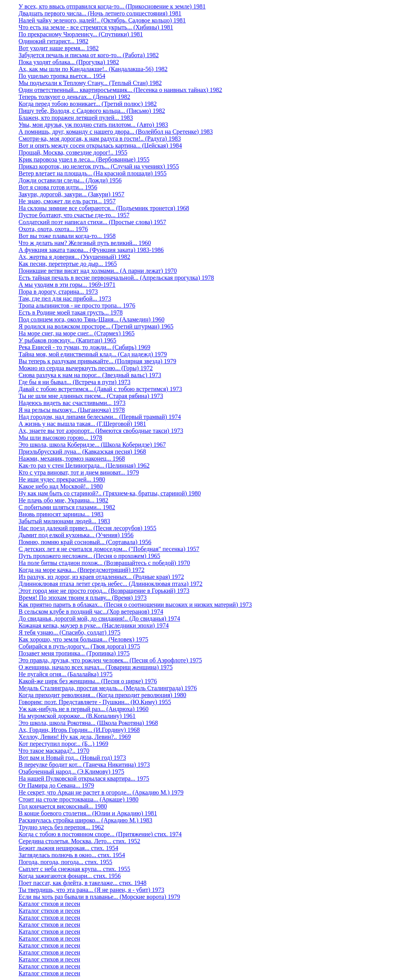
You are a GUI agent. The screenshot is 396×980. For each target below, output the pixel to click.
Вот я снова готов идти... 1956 (58, 187)
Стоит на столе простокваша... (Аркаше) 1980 (79, 799)
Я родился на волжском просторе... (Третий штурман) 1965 (96, 326)
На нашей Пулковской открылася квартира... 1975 (84, 778)
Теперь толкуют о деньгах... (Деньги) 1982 (74, 97)
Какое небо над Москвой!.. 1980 (61, 486)
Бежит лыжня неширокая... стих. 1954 (68, 848)
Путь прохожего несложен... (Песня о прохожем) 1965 (89, 556)
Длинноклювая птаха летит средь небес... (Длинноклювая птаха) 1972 (111, 584)
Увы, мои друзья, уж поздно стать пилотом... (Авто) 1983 (93, 125)
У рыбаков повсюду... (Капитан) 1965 (67, 340)
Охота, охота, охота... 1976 (53, 229)
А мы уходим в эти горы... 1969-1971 (67, 285)
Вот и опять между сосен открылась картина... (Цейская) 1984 (100, 145)
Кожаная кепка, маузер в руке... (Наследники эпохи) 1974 (94, 625)
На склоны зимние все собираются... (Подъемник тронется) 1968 (104, 208)
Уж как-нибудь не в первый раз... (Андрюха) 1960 (84, 709)
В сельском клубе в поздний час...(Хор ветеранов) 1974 (91, 612)
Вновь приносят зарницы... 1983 (61, 514)
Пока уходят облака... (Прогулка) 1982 (69, 62)
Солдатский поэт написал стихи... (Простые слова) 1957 (92, 222)
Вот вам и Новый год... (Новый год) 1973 (72, 758)
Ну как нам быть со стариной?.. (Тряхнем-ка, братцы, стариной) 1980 (110, 493)
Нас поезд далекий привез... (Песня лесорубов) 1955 (87, 528)
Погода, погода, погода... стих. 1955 (65, 862)
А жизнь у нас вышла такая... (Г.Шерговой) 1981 (82, 424)
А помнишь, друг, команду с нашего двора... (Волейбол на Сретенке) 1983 (116, 132)
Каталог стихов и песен (49, 904)
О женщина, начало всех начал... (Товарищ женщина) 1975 (96, 667)
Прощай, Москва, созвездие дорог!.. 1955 (73, 152)
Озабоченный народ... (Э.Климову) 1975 (71, 772)
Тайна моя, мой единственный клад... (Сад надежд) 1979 (93, 354)
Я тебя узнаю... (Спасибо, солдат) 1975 (69, 632)
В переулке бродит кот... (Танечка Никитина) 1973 (84, 765)
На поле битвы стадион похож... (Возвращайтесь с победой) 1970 (104, 563)
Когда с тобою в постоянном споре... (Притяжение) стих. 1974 (100, 834)
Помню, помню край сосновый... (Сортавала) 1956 (85, 542)
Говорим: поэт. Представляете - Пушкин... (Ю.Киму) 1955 (95, 702)
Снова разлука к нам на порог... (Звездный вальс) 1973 (90, 375)
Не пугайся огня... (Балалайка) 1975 (66, 674)
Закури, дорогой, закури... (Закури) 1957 (72, 194)
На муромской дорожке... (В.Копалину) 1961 (77, 716)
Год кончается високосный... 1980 (63, 806)
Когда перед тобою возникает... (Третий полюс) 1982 (88, 104)
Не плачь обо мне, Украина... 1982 (63, 500)
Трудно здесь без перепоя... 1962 (61, 827)
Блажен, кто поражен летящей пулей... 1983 (76, 118)
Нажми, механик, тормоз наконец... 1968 (72, 459)
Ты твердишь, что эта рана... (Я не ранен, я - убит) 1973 (91, 890)
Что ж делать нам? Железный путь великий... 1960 (85, 243)
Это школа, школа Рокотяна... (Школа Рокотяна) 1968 (88, 723)
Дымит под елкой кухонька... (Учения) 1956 (76, 535)
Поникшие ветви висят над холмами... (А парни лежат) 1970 (98, 271)
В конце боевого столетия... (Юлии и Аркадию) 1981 (88, 813)
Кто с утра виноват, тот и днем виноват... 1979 (79, 472)
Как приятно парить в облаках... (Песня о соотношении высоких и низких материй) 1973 (135, 605)
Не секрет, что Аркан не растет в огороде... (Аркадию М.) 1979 (101, 792)
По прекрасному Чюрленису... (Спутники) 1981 (81, 34)
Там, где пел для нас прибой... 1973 (65, 299)
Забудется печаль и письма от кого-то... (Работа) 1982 (89, 55)
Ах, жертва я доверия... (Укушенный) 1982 (74, 257)
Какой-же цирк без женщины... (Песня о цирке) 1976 (88, 681)
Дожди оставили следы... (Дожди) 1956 (70, 180)
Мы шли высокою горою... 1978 (60, 438)
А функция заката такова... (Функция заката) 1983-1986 (91, 250)
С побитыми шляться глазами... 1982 (67, 507)
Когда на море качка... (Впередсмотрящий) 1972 (81, 570)
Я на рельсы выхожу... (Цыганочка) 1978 (72, 410)
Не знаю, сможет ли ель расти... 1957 (67, 201)
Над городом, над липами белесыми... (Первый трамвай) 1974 (100, 417)
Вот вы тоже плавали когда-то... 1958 (67, 236)
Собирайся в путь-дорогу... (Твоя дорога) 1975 (79, 646)
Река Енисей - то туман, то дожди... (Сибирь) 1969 (84, 347)
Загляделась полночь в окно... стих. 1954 (72, 855)
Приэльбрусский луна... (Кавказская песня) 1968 (82, 452)
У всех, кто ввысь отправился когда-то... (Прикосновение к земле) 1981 (112, 6)
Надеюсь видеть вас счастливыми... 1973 (72, 403)
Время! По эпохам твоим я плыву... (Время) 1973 (83, 598)
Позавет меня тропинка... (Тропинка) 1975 (74, 653)
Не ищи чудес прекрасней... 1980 (62, 479)
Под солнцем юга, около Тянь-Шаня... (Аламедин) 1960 (91, 319)
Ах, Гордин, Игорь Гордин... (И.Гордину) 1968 (79, 730)
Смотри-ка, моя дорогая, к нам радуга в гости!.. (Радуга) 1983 (100, 139)
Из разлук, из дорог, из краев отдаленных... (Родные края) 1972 (101, 577)
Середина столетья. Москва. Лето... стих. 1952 (79, 841)
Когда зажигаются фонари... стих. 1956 (70, 876)
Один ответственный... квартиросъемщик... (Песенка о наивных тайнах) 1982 (120, 90)
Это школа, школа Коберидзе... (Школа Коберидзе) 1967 (92, 445)
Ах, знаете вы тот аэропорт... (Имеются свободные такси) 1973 (101, 431)
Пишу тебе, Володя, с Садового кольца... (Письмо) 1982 (92, 111)
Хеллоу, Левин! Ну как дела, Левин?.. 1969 (75, 737)
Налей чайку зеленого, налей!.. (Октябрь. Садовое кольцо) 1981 (102, 20)
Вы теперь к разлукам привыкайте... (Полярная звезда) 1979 (97, 361)
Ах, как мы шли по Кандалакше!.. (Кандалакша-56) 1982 (93, 69)
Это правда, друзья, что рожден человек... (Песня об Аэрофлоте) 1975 (110, 660)
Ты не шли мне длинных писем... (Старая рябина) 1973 (91, 396)
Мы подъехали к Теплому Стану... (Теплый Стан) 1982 (90, 83)
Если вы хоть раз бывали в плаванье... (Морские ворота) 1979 (99, 897)
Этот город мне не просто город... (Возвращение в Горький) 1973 (104, 591)
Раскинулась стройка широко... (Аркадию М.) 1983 (85, 820)
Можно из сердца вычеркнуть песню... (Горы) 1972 (86, 368)
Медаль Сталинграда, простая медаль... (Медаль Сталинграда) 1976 (108, 688)
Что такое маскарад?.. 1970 (54, 751)
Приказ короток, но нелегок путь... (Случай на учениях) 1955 (99, 166)
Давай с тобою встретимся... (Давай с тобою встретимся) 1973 (100, 389)
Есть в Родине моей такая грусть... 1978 (71, 312)
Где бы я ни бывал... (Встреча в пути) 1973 (74, 382)
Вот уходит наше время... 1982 (59, 48)
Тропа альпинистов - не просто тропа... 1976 (77, 305)
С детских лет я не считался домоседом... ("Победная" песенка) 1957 (109, 549)
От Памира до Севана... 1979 (56, 785)
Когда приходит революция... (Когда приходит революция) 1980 (102, 695)
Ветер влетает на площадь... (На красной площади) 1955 (93, 173)
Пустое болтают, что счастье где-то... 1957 (74, 215)
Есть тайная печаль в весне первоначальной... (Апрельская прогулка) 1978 (116, 278)
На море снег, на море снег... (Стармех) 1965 (77, 333)
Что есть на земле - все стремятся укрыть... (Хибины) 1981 (96, 27)
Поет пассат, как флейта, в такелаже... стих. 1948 (83, 883)
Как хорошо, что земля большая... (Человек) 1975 (83, 639)
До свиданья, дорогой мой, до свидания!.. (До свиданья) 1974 (99, 618)
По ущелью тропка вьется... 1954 (62, 76)
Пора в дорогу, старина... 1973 (58, 292)
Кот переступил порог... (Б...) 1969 (63, 744)
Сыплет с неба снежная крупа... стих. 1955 (74, 869)
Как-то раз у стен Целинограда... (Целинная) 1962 (84, 465)
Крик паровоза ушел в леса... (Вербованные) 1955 (84, 159)
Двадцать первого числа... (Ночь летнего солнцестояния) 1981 (100, 13)
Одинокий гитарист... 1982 (53, 41)
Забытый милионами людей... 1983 (64, 521)
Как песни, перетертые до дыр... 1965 (68, 264)
